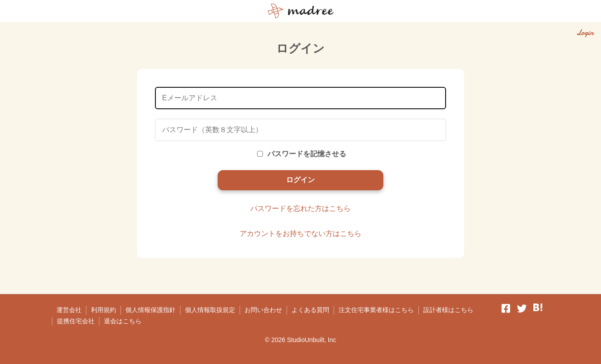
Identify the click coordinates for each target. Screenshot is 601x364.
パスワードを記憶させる (302, 154)
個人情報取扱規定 (210, 310)
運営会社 (69, 310)
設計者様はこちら (448, 310)
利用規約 (103, 310)
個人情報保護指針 (150, 310)
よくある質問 (310, 310)
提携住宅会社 (76, 321)
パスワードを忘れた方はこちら (300, 208)
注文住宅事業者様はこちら (376, 310)
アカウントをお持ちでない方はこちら (300, 233)
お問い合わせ (263, 310)
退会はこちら (123, 321)
